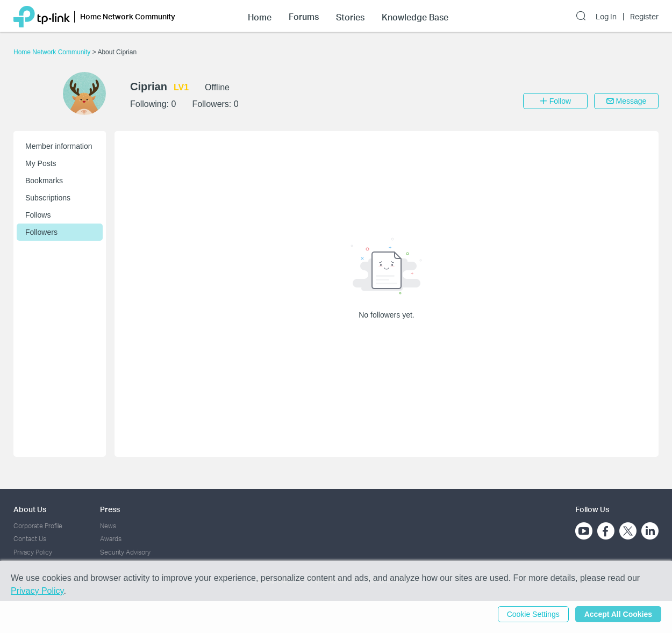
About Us (30, 509)
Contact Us (30, 539)
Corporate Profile (38, 526)
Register (644, 17)
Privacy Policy (33, 552)
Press (110, 509)
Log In (606, 17)
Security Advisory (125, 552)
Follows (38, 215)
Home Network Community (53, 52)
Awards (111, 539)
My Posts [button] (41, 163)
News (108, 526)
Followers (41, 232)
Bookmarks (44, 181)
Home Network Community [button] (128, 16)
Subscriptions (48, 198)
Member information (59, 146)
